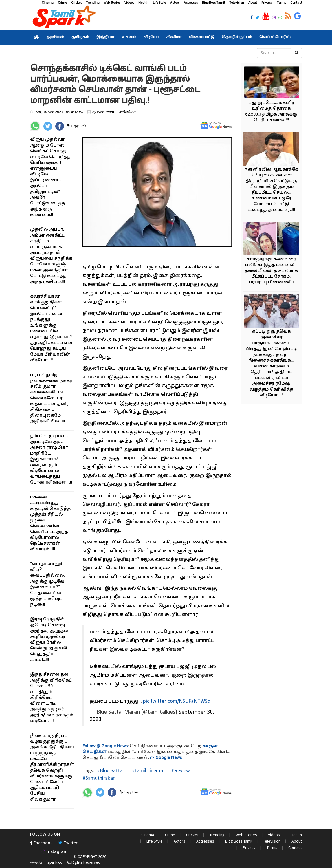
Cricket (76, 2)
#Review (180, 770)
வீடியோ (151, 37)
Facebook (41, 843)
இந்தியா (105, 37)
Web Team (105, 112)
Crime (62, 2)
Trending (93, 2)
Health (143, 2)
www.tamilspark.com (48, 862)
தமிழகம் (80, 37)
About (253, 2)
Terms (281, 2)
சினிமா (174, 37)
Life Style (159, 2)
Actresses (191, 2)
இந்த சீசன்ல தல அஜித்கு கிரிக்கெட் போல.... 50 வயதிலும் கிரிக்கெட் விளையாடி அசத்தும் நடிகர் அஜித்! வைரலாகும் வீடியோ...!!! (52, 698)
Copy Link (78, 126)
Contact (296, 2)
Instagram (55, 852)
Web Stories (112, 2)
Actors (175, 2)
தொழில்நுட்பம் (237, 37)
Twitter (68, 843)
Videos (129, 2)
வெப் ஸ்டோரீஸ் (275, 37)
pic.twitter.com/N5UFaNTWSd (177, 702)
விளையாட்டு (202, 37)
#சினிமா (127, 112)
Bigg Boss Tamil (213, 2)
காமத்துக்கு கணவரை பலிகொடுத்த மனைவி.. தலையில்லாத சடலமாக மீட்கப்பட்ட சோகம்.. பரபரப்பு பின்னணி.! (271, 271)
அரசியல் (55, 37)
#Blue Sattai (110, 770)
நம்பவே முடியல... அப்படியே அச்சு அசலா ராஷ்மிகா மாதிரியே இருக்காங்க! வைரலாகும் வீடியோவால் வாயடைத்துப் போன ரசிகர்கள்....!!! (52, 459)
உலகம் (129, 37)
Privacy (267, 2)
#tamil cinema (147, 770)
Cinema (48, 2)
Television (237, 2)
